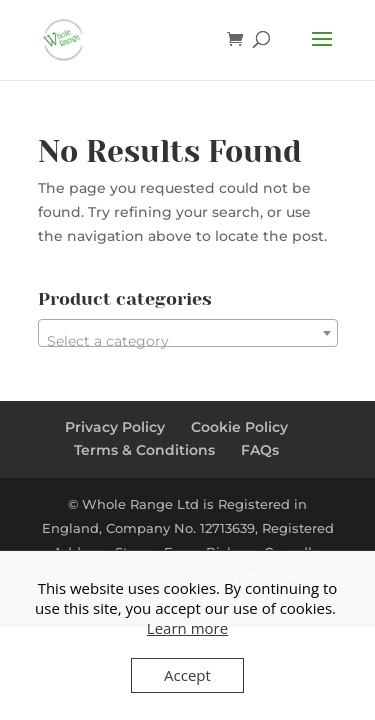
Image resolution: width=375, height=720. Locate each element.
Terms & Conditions (144, 450)
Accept (187, 675)
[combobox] (188, 333)
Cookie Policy (239, 427)
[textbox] (188, 341)
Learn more (187, 628)
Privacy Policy (115, 427)
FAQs (260, 450)
